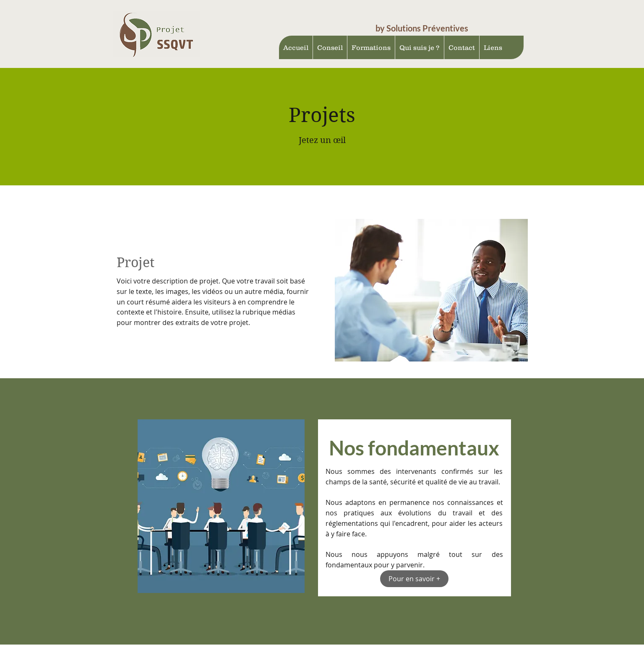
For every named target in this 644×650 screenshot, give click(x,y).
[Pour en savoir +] (414, 579)
